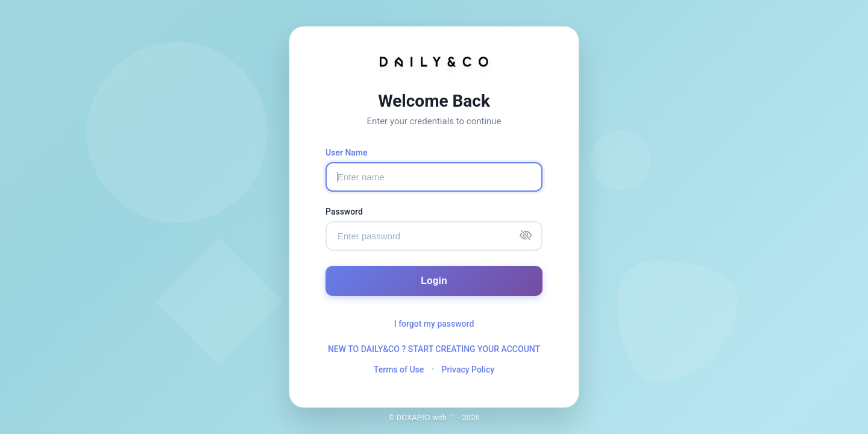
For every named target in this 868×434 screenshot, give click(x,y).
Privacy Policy (468, 370)
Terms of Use (399, 370)
